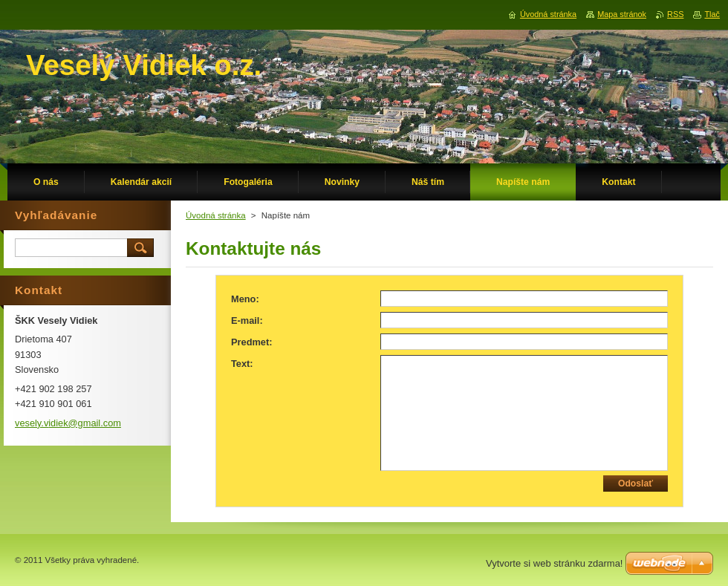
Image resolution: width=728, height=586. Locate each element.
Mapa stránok (622, 14)
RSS (675, 14)
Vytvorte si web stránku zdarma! (554, 563)
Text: (242, 364)
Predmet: (251, 342)
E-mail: (247, 320)
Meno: (245, 299)
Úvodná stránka (216, 215)
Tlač (712, 14)
